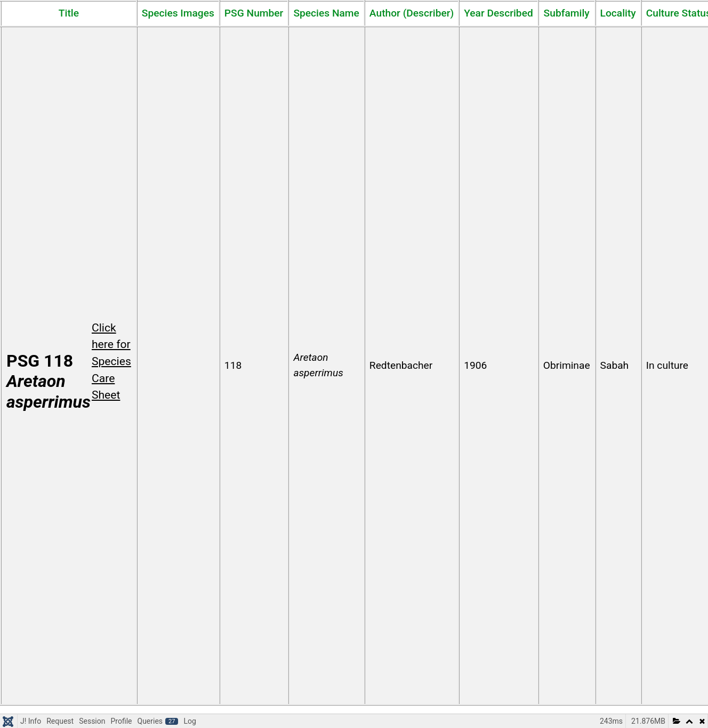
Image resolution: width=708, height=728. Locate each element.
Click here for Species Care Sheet (111, 361)
